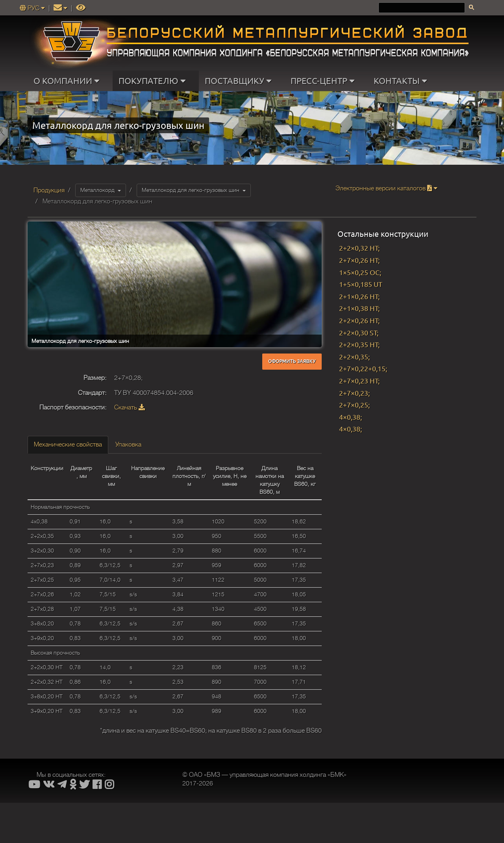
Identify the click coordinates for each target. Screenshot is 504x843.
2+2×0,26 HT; (359, 320)
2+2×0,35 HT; (359, 344)
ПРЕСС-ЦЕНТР (324, 81)
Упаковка (128, 445)
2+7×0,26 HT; (359, 260)
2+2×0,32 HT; (359, 248)
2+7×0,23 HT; (359, 381)
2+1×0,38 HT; (359, 308)
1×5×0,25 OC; (360, 272)
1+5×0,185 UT (361, 284)
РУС (33, 8)
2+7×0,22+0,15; (363, 368)
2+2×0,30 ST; (359, 332)
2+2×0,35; (354, 356)
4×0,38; (350, 417)
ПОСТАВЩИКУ (240, 81)
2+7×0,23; (354, 393)
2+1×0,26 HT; (359, 296)
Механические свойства (68, 445)
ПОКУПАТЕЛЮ (154, 81)
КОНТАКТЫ (402, 81)
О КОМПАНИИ (68, 81)
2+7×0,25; (354, 405)
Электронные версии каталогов (386, 188)
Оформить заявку (292, 361)
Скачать (130, 408)
